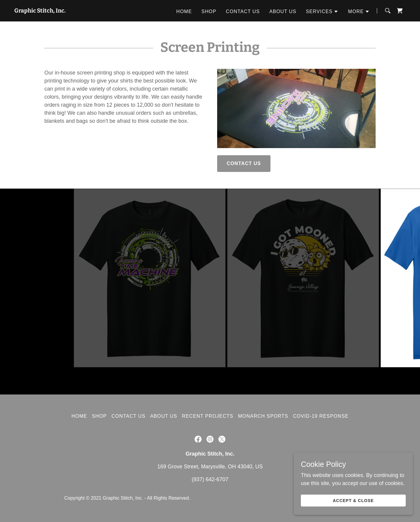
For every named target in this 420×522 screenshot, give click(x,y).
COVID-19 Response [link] (321, 416)
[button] (322, 12)
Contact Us (244, 163)
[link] (40, 11)
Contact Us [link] (243, 11)
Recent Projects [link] (208, 416)
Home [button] (79, 416)
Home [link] (184, 11)
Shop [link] (209, 11)
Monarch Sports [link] (263, 416)
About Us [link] (283, 11)
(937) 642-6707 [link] (210, 479)
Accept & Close (353, 501)
